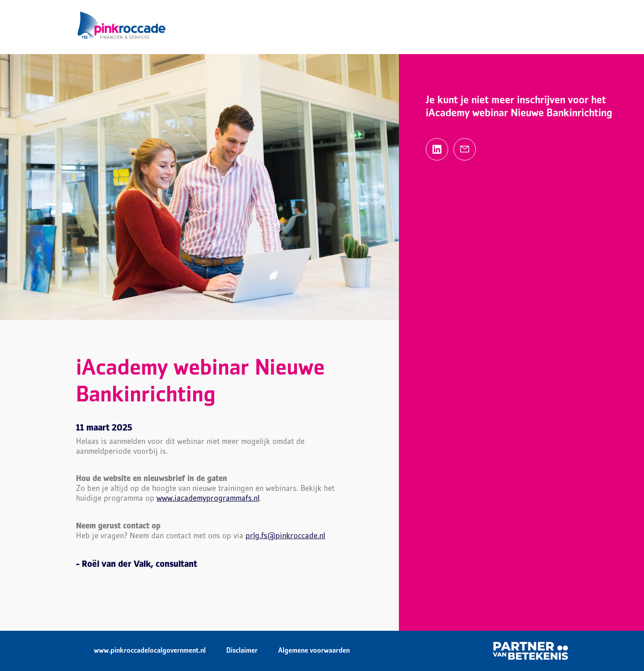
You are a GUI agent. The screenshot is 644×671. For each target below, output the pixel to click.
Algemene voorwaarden (314, 651)
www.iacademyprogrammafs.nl (208, 499)
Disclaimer (242, 651)
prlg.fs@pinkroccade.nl (285, 536)
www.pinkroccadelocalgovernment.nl (150, 651)
